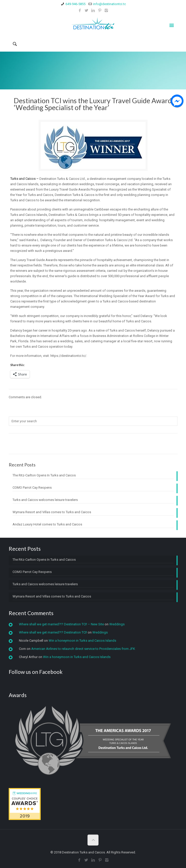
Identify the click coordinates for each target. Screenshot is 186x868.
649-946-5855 (75, 4)
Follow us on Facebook (36, 672)
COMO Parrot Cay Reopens (32, 488)
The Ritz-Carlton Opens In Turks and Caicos (44, 475)
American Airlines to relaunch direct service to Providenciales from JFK (83, 649)
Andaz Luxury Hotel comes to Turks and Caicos (47, 524)
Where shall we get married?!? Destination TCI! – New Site (61, 624)
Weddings (117, 624)
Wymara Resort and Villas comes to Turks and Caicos (52, 512)
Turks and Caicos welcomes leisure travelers (45, 500)
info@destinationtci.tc (110, 4)
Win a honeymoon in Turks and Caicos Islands (82, 641)
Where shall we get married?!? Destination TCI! (53, 632)
